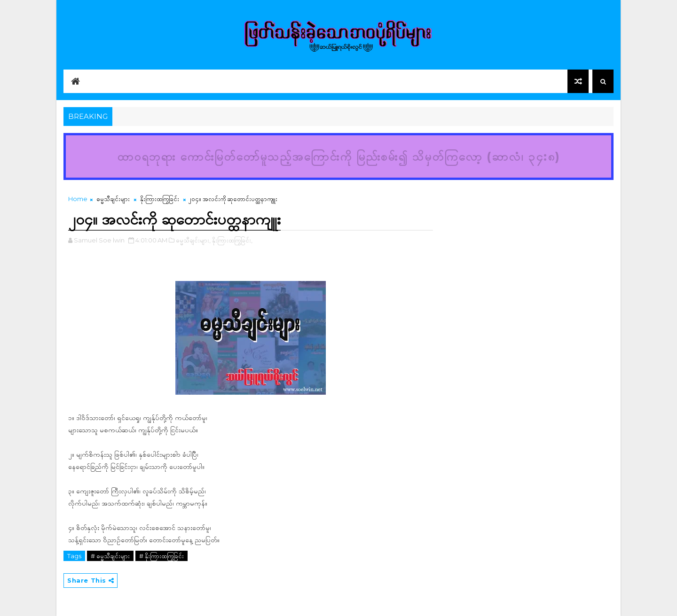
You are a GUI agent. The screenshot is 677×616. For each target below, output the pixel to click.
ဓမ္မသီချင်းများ (113, 199)
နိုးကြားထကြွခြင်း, (232, 240)
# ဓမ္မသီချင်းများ (110, 556)
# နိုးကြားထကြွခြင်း (161, 556)
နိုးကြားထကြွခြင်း (160, 199)
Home (78, 199)
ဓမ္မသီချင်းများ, (193, 240)
